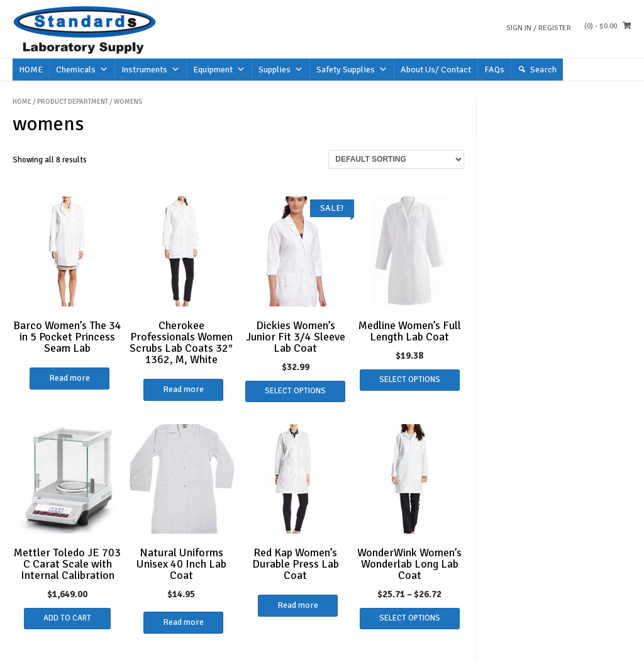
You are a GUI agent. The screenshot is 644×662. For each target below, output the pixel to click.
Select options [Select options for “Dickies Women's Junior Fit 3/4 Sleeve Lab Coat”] (295, 391)
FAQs (494, 70)
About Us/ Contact (436, 70)
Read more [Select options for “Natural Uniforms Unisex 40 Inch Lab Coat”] (183, 622)
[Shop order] (396, 159)
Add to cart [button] (67, 618)
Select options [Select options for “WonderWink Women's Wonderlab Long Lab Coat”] (410, 618)
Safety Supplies (352, 70)
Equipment (219, 70)
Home (22, 102)
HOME (31, 70)
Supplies (281, 70)
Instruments (151, 70)
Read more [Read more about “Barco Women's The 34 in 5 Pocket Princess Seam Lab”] (69, 378)
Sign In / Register (539, 28)
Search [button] (543, 70)
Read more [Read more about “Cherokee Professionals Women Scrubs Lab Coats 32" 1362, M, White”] (183, 389)
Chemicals (82, 70)
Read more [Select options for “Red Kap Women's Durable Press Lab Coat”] (298, 605)
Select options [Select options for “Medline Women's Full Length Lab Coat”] (410, 379)
